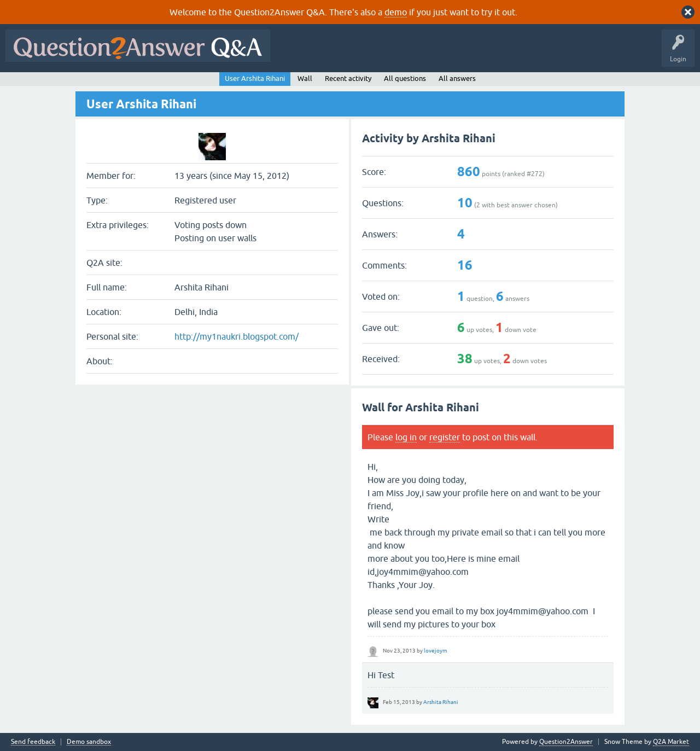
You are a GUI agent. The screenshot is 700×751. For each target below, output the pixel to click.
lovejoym (436, 651)
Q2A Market (671, 742)
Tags (460, 54)
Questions (338, 54)
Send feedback (33, 742)
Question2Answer (566, 742)
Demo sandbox (89, 742)
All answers (457, 78)
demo (396, 12)
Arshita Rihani (441, 702)
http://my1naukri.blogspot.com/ (237, 336)
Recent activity (348, 78)
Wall (305, 78)
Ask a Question (540, 54)
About (613, 54)
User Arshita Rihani (255, 78)
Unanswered (418, 54)
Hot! (376, 54)
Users (494, 54)
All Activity (295, 54)
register (445, 437)
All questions (405, 78)
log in (406, 437)
